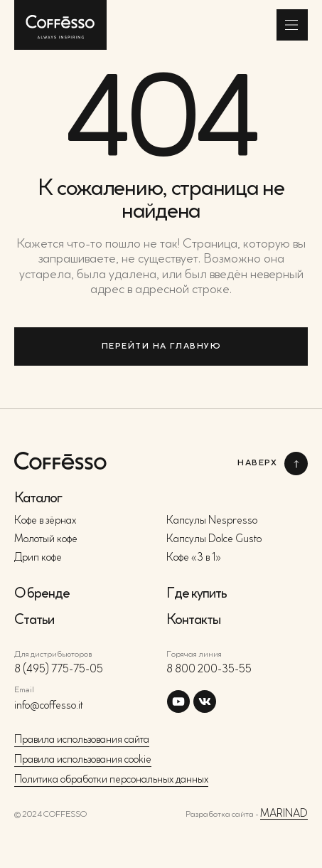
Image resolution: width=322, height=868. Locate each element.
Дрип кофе (38, 558)
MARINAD (284, 814)
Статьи (34, 620)
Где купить (197, 594)
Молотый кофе (46, 540)
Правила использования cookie (83, 760)
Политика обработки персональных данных (111, 780)
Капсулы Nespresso (212, 521)
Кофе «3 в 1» (194, 558)
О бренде (42, 594)
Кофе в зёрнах (45, 521)
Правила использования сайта (82, 740)
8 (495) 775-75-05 (59, 670)
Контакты (193, 620)
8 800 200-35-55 (209, 670)
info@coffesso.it (49, 706)
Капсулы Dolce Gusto (214, 540)
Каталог (38, 499)
